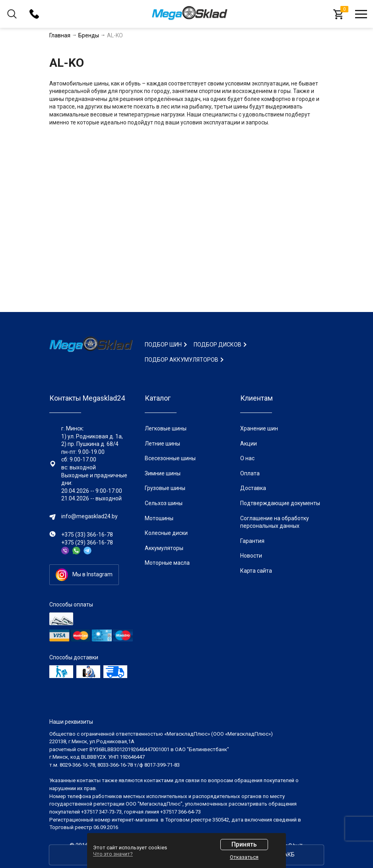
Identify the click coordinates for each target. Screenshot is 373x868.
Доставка (253, 488)
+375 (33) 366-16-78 (87, 535)
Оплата (250, 473)
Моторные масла (167, 563)
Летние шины (162, 444)
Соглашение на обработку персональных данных (275, 522)
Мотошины (159, 518)
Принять (244, 844)
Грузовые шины (165, 488)
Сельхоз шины (164, 503)
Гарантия (252, 541)
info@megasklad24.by (89, 516)
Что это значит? (113, 854)
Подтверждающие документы (280, 503)
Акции (249, 444)
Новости (251, 556)
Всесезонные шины (170, 458)
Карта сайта (256, 571)
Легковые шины (166, 428)
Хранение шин (259, 428)
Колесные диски (166, 533)
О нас (247, 458)
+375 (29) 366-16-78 (87, 542)
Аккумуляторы (164, 548)
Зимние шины (163, 473)
